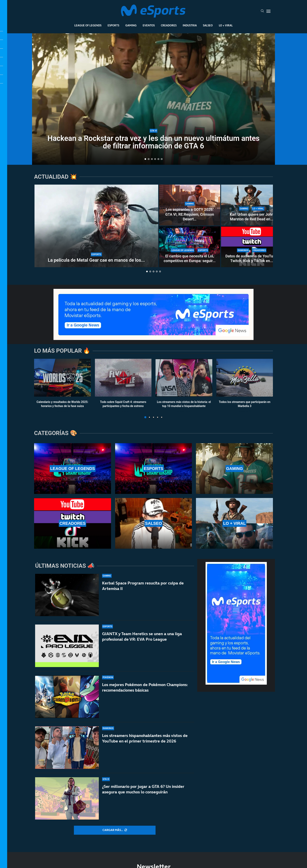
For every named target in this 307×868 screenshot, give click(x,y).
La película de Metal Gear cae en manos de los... (96, 260)
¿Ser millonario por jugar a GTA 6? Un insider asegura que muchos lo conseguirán (143, 795)
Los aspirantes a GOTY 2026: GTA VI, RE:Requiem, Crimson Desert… (190, 214)
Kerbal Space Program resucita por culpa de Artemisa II (143, 586)
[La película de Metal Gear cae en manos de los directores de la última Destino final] (96, 226)
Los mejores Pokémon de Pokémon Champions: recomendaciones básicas (145, 687)
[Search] (262, 11)
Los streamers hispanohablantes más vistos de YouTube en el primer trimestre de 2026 (145, 740)
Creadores (169, 25)
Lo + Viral (226, 25)
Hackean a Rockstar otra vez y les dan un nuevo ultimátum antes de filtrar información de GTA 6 (153, 142)
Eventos (149, 25)
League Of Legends (88, 25)
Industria (190, 25)
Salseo (208, 25)
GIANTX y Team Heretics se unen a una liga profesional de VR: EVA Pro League (142, 636)
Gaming (131, 25)
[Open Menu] (268, 11)
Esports (113, 25)
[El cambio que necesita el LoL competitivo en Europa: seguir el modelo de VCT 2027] (190, 247)
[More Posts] (115, 830)
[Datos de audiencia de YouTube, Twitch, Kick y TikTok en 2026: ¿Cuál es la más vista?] (252, 247)
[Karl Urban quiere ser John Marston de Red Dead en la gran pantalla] (252, 205)
